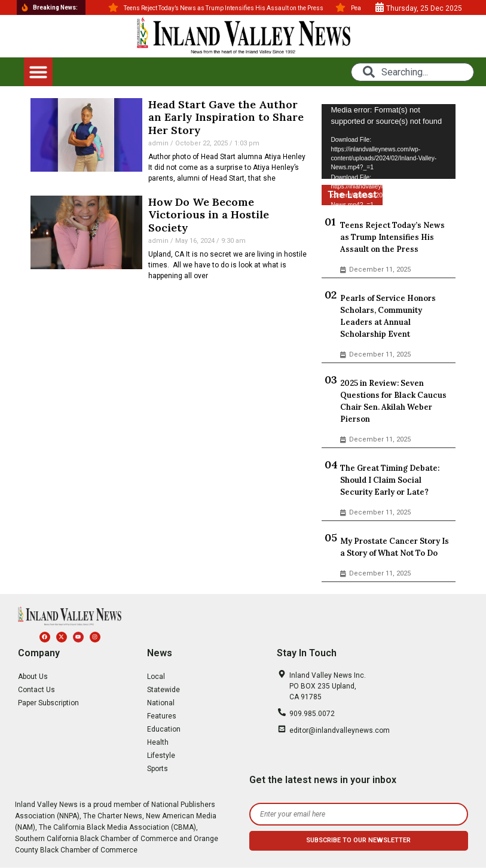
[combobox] (412, 72)
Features (162, 716)
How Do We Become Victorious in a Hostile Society (209, 215)
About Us (33, 677)
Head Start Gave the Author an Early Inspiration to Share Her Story (226, 117)
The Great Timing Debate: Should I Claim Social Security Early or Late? (390, 480)
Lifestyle (161, 756)
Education (164, 729)
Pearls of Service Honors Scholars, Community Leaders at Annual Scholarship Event (388, 316)
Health (158, 742)
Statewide (163, 690)
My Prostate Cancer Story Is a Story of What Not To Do (395, 547)
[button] (38, 72)
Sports (158, 769)
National (161, 703)
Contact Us (36, 690)
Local (156, 677)
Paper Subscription (48, 703)
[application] (389, 142)
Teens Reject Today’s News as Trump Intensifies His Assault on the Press (392, 237)
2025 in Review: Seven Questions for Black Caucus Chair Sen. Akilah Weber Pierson (393, 401)
